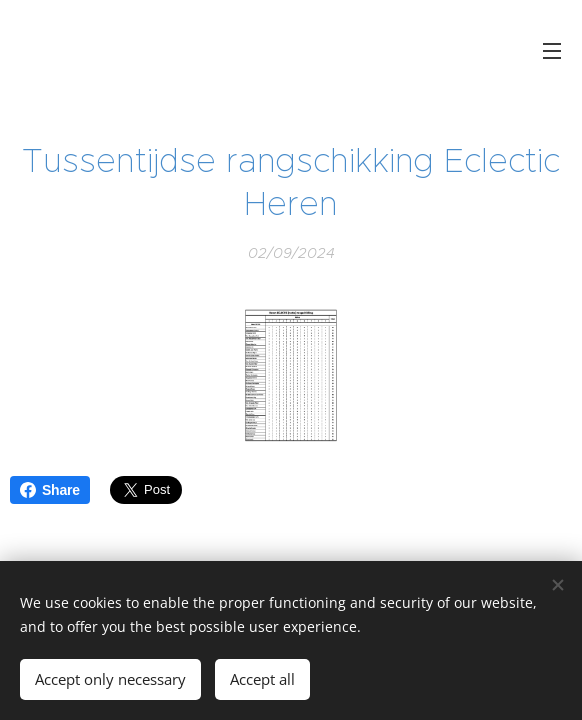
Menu (552, 51)
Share (50, 490)
